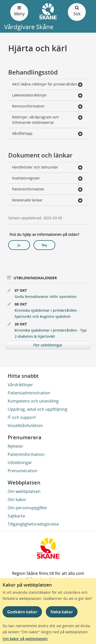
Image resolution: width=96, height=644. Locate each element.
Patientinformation (26, 454)
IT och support (22, 417)
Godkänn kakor (22, 612)
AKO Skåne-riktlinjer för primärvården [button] (47, 85)
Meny (19, 11)
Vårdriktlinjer (20, 385)
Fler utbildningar (48, 345)
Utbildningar (20, 463)
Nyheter (15, 446)
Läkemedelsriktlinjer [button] (47, 96)
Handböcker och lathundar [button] (47, 168)
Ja (19, 245)
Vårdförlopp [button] (47, 134)
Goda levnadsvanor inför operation (46, 296)
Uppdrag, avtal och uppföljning (38, 409)
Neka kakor (62, 612)
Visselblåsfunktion (25, 426)
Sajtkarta (16, 516)
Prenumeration (23, 471)
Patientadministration (29, 393)
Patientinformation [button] (47, 190)
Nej (44, 245)
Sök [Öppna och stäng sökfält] (77, 11)
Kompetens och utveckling (33, 401)
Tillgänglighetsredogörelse (33, 524)
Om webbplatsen (24, 491)
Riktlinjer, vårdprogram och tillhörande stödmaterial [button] (47, 120)
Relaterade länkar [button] (47, 201)
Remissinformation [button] (47, 107)
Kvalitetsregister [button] (47, 179)
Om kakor (17, 500)
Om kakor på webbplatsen (25, 639)
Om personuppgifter (28, 508)
